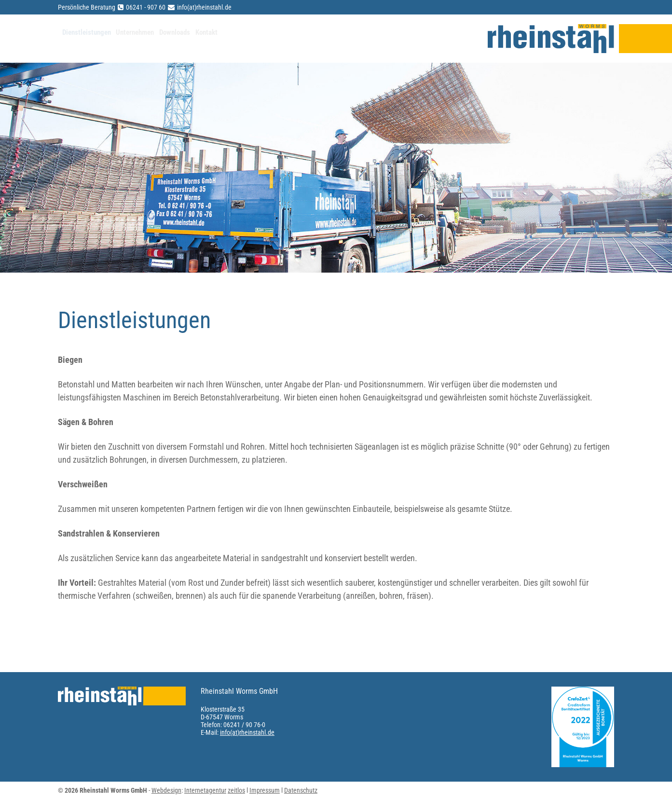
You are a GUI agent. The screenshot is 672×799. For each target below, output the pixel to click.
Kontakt (289, 39)
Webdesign (166, 790)
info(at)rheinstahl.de (247, 732)
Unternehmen (174, 39)
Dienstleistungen (97, 39)
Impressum (265, 790)
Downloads (238, 39)
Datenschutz (301, 790)
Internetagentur (205, 790)
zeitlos (236, 790)
